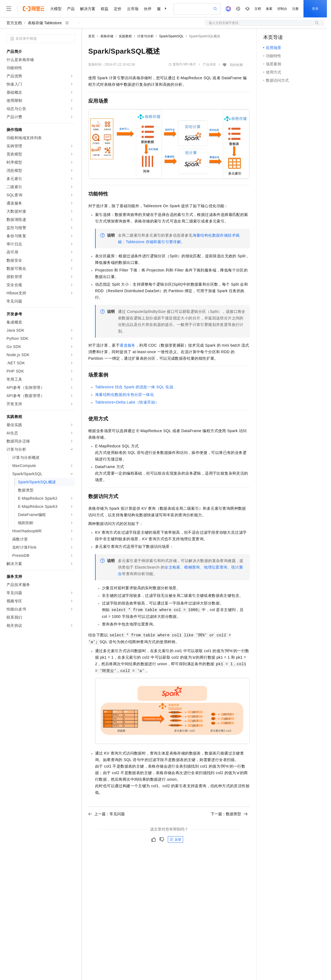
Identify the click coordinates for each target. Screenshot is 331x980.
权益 (105, 9)
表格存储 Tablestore (45, 23)
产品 (71, 9)
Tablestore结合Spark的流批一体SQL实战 (134, 387)
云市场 (133, 9)
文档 (258, 9)
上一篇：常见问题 (107, 814)
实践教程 (125, 36)
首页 (92, 36)
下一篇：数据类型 (229, 814)
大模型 (56, 9)
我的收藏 (236, 65)
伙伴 (148, 9)
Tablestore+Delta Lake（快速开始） (127, 402)
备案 (269, 9)
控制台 (282, 9)
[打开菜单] (9, 9)
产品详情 (209, 65)
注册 (295, 9)
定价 (118, 9)
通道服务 (127, 345)
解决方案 (88, 9)
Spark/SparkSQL (171, 36)
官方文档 (14, 23)
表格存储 (107, 36)
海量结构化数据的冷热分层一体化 (124, 395)
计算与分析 (145, 36)
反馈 (175, 839)
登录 (315, 9)
